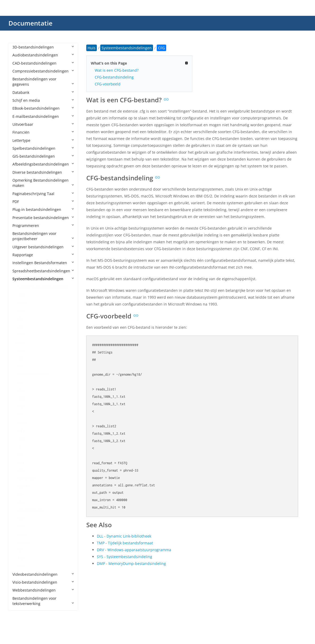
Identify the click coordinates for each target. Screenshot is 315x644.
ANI (21, 319)
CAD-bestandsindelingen (43, 63)
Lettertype (43, 140)
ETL (21, 415)
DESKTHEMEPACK (33, 374)
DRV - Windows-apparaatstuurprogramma (134, 550)
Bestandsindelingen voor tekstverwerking (43, 601)
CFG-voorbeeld (108, 84)
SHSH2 (23, 542)
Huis (92, 48)
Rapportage (43, 255)
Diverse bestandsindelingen (43, 172)
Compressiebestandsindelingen (43, 71)
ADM (22, 295)
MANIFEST (27, 478)
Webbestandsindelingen (43, 590)
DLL (21, 383)
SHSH (22, 534)
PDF (43, 202)
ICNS (22, 439)
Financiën (43, 132)
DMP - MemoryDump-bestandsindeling (131, 563)
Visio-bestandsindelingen (43, 582)
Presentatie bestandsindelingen (43, 218)
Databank (43, 92)
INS (21, 454)
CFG (21, 343)
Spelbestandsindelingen (43, 148)
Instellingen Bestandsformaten (43, 263)
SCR (21, 526)
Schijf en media (43, 100)
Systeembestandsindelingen (43, 279)
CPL (21, 367)
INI (20, 446)
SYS (21, 550)
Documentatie (30, 23)
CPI (20, 359)
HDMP (23, 422)
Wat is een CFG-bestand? (117, 70)
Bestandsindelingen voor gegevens (43, 82)
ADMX (23, 303)
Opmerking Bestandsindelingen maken (43, 183)
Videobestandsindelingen (43, 574)
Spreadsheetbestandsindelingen (43, 271)
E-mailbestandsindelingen (43, 116)
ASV (21, 327)
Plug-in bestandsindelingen (43, 209)
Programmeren (43, 226)
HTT (21, 431)
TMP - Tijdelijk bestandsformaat (125, 543)
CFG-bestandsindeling (114, 77)
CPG (21, 351)
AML (22, 311)
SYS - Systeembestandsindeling (125, 557)
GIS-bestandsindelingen (43, 156)
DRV (21, 398)
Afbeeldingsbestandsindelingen (43, 164)
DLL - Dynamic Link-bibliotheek (124, 536)
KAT (21, 463)
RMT (22, 518)
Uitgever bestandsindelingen (43, 247)
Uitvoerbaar (43, 124)
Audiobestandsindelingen (43, 55)
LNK (21, 470)
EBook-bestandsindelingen (43, 108)
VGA (21, 566)
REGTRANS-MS (31, 510)
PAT (21, 494)
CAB (21, 335)
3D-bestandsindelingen (43, 47)
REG (21, 502)
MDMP (23, 486)
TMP (22, 558)
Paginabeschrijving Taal (43, 194)
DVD (21, 407)
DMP (22, 391)
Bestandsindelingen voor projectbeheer (43, 236)
